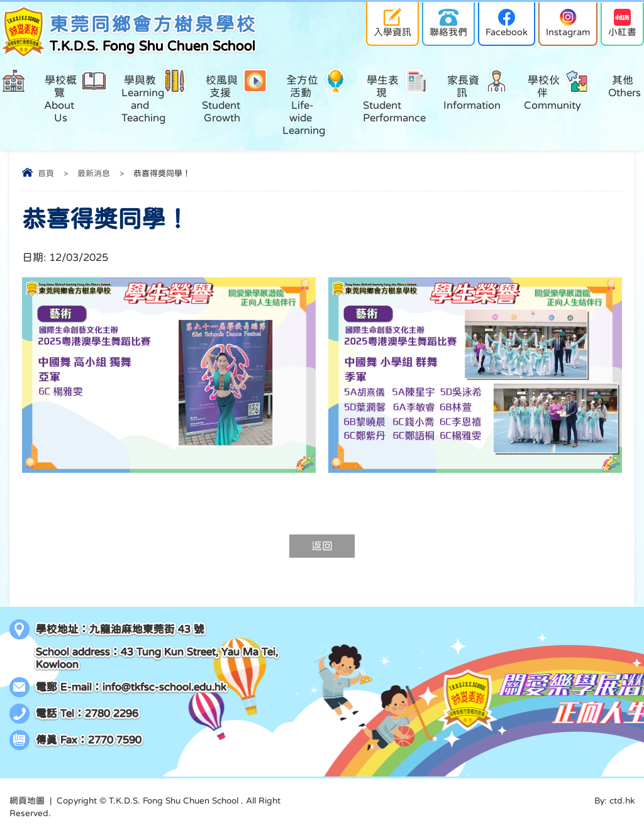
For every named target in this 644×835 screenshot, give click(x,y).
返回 (322, 546)
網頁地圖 (27, 800)
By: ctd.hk (614, 800)
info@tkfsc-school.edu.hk (164, 687)
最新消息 (94, 173)
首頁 (46, 173)
